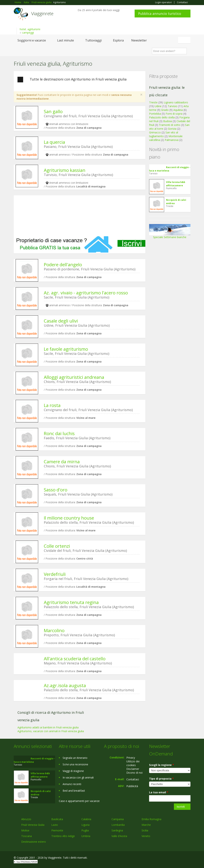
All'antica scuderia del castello (75, 659)
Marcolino (54, 630)
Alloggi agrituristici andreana (74, 377)
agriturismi (34, 29)
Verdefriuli (55, 574)
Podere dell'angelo (63, 264)
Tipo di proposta (161, 779)
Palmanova (172, 140)
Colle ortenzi (57, 546)
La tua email (159, 792)
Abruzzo (26, 819)
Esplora (118, 40)
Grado (165, 110)
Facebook (162, 858)
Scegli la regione (162, 765)
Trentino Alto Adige (63, 836)
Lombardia (118, 825)
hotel (23, 29)
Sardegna (117, 830)
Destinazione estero (34, 842)
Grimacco (155, 132)
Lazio (55, 825)
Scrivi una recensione (75, 764)
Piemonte (57, 830)
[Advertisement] (80, 215)
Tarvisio (173, 106)
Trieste (153, 102)
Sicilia (145, 830)
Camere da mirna (62, 461)
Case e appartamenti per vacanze (79, 801)
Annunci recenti (72, 784)
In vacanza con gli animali (78, 777)
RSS (188, 858)
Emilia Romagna (151, 819)
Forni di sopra (174, 114)
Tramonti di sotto (170, 125)
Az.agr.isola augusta (65, 685)
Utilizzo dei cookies (133, 763)
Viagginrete (42, 13)
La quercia (54, 142)
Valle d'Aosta (119, 836)
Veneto (146, 836)
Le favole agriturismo (66, 349)
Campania (118, 819)
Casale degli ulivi (61, 321)
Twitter (180, 858)
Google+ (170, 858)
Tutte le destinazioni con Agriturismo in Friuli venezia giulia (72, 80)
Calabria (86, 819)
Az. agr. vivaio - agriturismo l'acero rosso (86, 293)
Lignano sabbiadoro (176, 102)
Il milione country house (69, 518)
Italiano (185, 40)
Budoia (168, 121)
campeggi (28, 33)
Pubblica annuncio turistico (160, 14)
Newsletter (139, 40)
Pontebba (155, 114)
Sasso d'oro (56, 490)
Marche (146, 825)
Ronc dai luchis (59, 433)
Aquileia (178, 110)
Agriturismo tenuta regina (71, 602)
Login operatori (163, 2)
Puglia (85, 830)
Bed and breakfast (74, 791)
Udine (158, 106)
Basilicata (57, 819)
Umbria (86, 836)
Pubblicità (132, 786)
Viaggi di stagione (73, 771)
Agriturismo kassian (65, 170)
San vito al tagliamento (164, 134)
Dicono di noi (134, 773)
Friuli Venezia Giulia (33, 825)
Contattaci (182, 2)
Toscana (27, 836)
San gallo (53, 111)
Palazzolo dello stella (162, 117)
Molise (25, 830)
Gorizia (172, 129)
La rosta (52, 405)
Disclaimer (133, 769)
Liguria (85, 825)
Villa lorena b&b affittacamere (176, 184)
